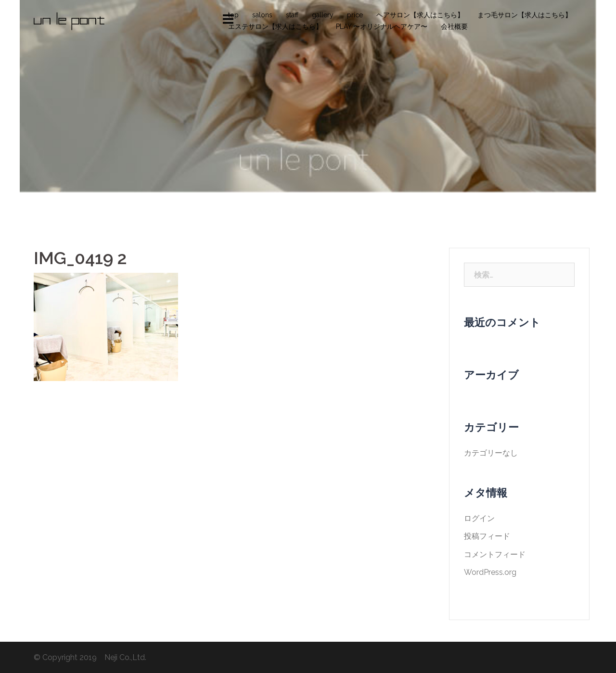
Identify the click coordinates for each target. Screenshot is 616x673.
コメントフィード (495, 554)
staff (292, 15)
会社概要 (454, 26)
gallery (323, 15)
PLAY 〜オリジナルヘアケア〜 (382, 26)
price (355, 15)
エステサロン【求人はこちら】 (275, 26)
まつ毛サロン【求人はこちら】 (525, 15)
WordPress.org (490, 572)
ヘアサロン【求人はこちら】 (420, 15)
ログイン (479, 518)
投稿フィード (487, 536)
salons (262, 15)
